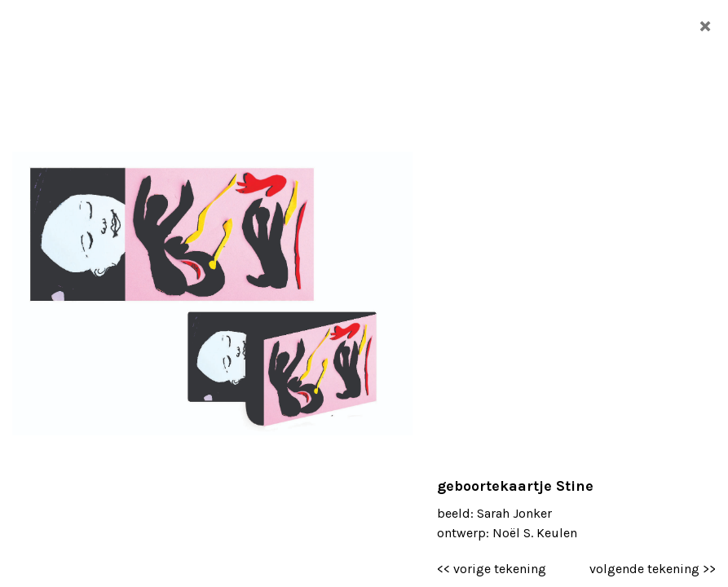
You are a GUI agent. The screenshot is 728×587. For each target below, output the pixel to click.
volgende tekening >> (653, 569)
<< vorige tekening (492, 569)
